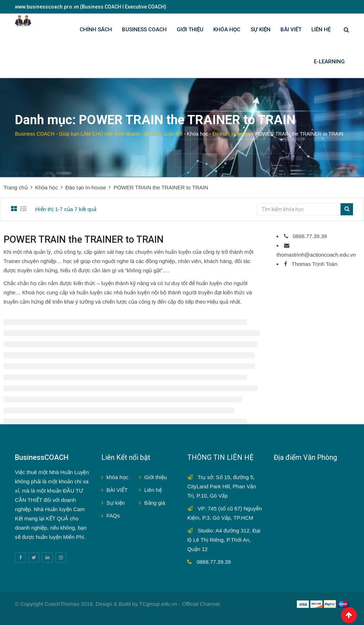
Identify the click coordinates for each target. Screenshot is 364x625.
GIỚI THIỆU (190, 30)
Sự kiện (116, 503)
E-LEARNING (329, 62)
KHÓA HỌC (227, 30)
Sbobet (57, 613)
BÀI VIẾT (291, 30)
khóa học (118, 477)
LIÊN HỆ (321, 30)
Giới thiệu (156, 477)
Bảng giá (155, 503)
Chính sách (96, 30)
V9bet (39, 613)
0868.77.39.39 (309, 236)
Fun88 (75, 613)
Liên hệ (153, 490)
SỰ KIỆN (261, 30)
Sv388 (23, 613)
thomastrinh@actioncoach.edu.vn (316, 255)
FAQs (113, 516)
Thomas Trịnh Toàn (314, 264)
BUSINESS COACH (144, 30)
